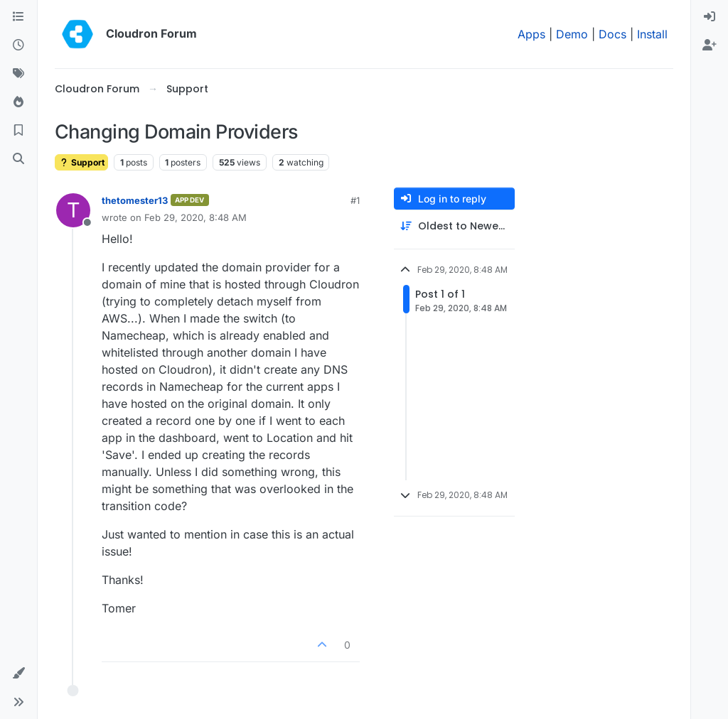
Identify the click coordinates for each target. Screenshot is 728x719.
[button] (18, 674)
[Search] (18, 159)
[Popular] (18, 102)
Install (652, 34)
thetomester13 (135, 200)
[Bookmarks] (18, 131)
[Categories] (18, 17)
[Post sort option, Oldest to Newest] (454, 226)
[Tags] (18, 74)
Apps (531, 34)
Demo (572, 34)
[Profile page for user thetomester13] (73, 210)
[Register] (710, 45)
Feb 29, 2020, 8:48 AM (196, 217)
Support (81, 162)
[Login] (710, 17)
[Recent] (18, 45)
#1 (355, 200)
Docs (612, 34)
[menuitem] (710, 17)
